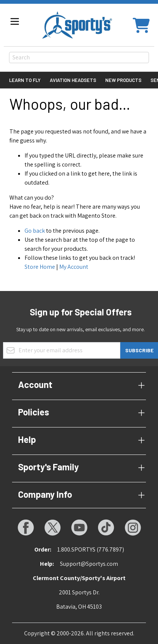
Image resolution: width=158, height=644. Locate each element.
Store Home (40, 267)
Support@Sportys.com (89, 564)
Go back (35, 231)
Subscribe (139, 350)
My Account (74, 267)
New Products (123, 80)
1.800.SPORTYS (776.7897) (91, 549)
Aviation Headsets (73, 80)
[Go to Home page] (77, 25)
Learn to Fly (25, 80)
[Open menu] (15, 21)
